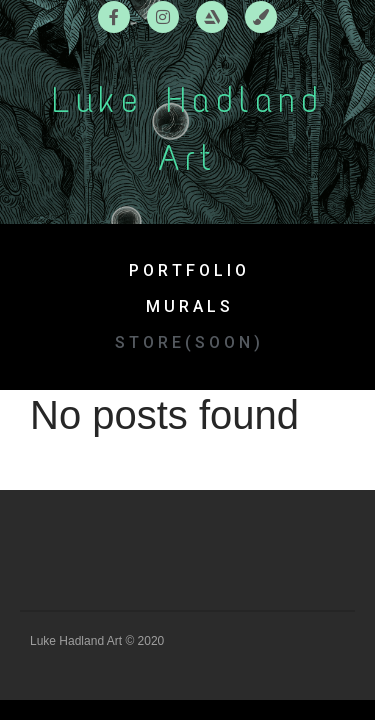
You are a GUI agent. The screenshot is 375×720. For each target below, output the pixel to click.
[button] (187, 343)
